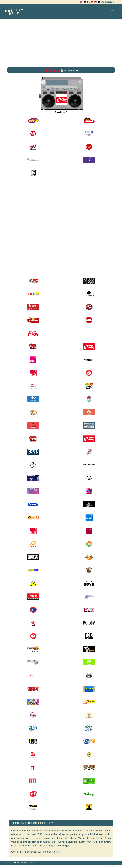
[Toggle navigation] (113, 12)
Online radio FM (25, 863)
